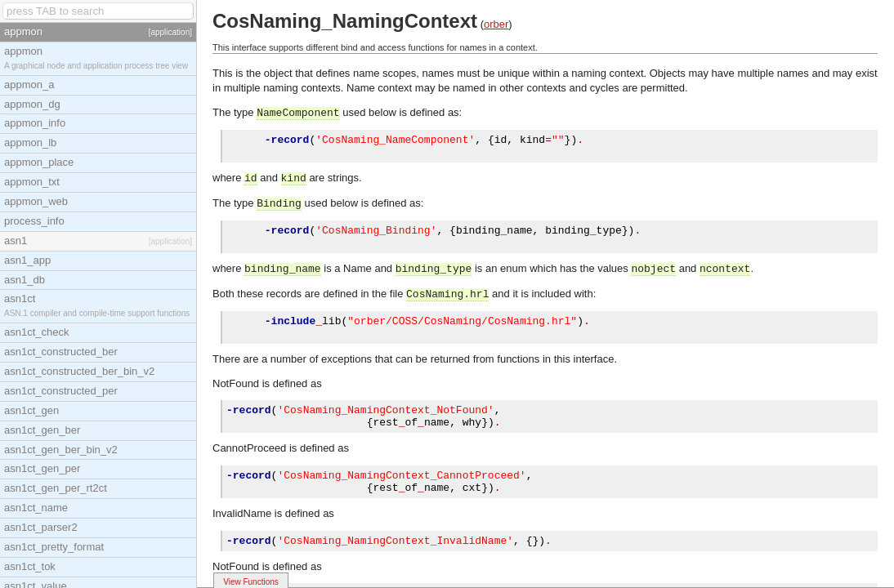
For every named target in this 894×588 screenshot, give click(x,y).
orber (496, 24)
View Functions (251, 582)
